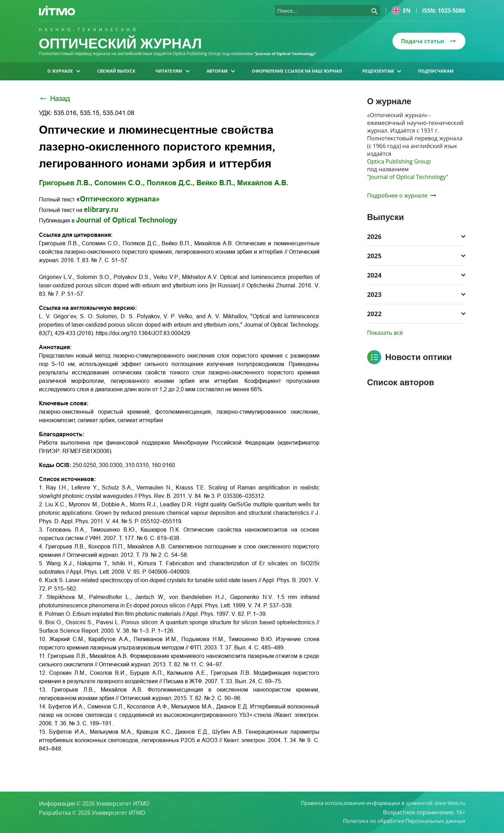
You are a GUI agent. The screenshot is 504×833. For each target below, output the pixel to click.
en (401, 11)
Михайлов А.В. (263, 183)
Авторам (221, 71)
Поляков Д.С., (171, 183)
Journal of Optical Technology (127, 220)
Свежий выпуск (116, 71)
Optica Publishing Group (399, 161)
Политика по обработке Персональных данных (401, 821)
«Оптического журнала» (118, 199)
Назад (55, 99)
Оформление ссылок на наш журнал (297, 71)
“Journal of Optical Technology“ (287, 54)
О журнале (64, 71)
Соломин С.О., (120, 183)
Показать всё (385, 333)
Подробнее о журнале (402, 195)
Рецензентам (382, 71)
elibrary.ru (101, 209)
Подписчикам (436, 71)
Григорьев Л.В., (66, 183)
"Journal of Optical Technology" (408, 177)
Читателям (172, 71)
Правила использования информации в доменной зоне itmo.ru (378, 803)
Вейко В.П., (216, 183)
